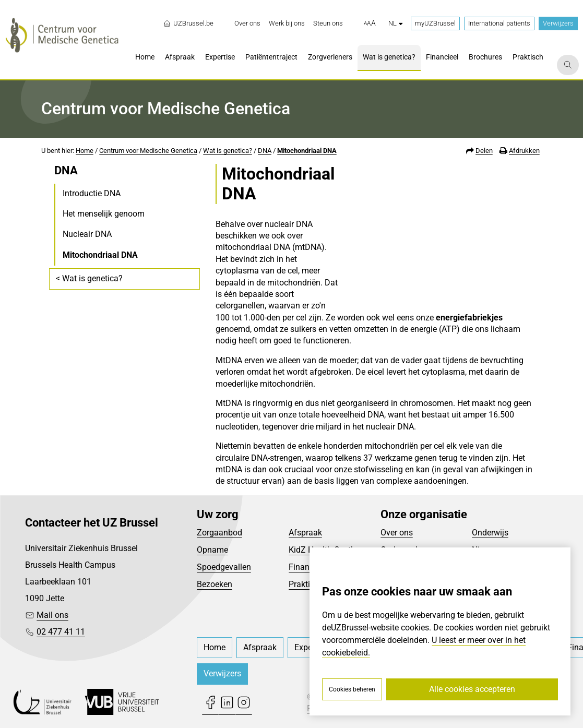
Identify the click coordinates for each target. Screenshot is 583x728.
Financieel (307, 567)
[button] (370, 23)
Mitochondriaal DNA (307, 151)
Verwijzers (558, 23)
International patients (499, 23)
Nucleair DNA (87, 234)
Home (85, 151)
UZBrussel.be (188, 23)
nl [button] (395, 23)
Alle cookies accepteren (472, 689)
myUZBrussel (435, 23)
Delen (484, 151)
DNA (265, 151)
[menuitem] (247, 23)
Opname (212, 550)
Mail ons (52, 615)
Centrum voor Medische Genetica (148, 151)
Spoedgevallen (224, 567)
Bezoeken (215, 584)
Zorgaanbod (219, 533)
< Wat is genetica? (89, 278)
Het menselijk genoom (104, 214)
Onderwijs (490, 533)
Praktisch (306, 584)
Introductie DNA (92, 193)
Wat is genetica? (228, 151)
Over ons (397, 533)
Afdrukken (524, 151)
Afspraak (305, 533)
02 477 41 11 (61, 632)
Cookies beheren (352, 689)
